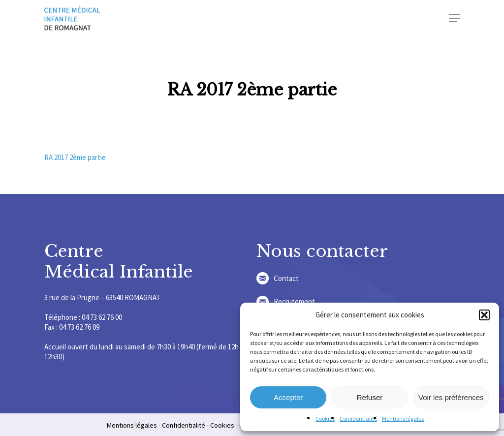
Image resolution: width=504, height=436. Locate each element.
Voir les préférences (451, 397)
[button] (484, 315)
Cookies (325, 419)
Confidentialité (358, 419)
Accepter (288, 397)
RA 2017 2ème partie (75, 157)
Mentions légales (403, 419)
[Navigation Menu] (454, 18)
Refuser (370, 397)
